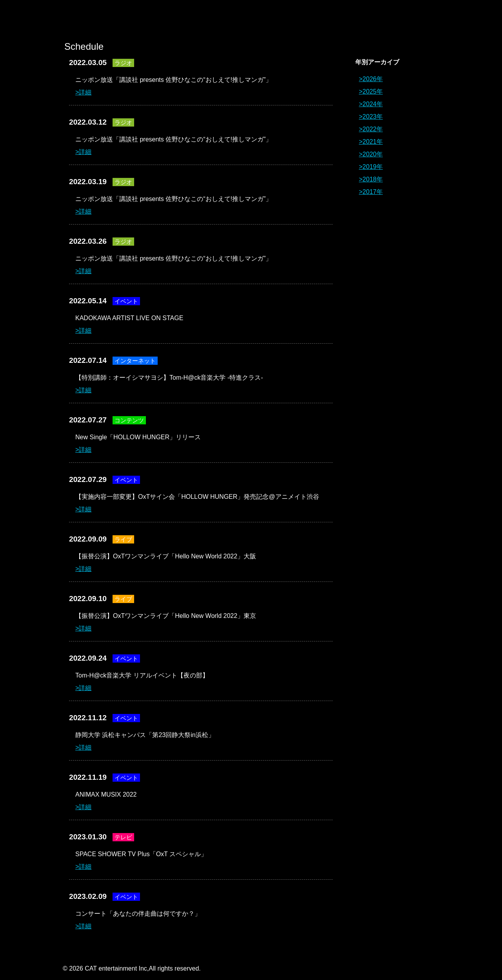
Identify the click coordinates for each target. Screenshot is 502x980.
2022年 (373, 129)
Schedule (359, 20)
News (182, 20)
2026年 (373, 79)
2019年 (373, 167)
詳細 (85, 92)
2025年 (373, 91)
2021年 (373, 142)
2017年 (373, 192)
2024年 (373, 104)
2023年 (373, 117)
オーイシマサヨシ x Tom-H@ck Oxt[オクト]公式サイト (94, 20)
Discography (300, 20)
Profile (241, 20)
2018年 (373, 179)
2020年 (373, 154)
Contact (418, 20)
